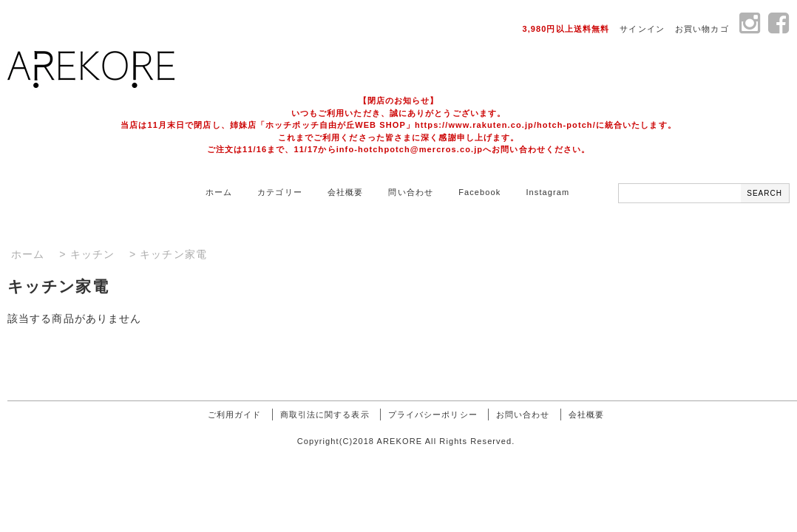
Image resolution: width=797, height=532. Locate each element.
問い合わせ (411, 192)
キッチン (92, 254)
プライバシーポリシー (433, 415)
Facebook (479, 192)
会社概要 (345, 192)
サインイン (642, 29)
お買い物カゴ (702, 29)
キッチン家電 (173, 254)
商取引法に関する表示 (325, 415)
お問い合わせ (523, 415)
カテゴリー (280, 192)
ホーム (219, 192)
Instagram (547, 192)
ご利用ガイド (235, 415)
